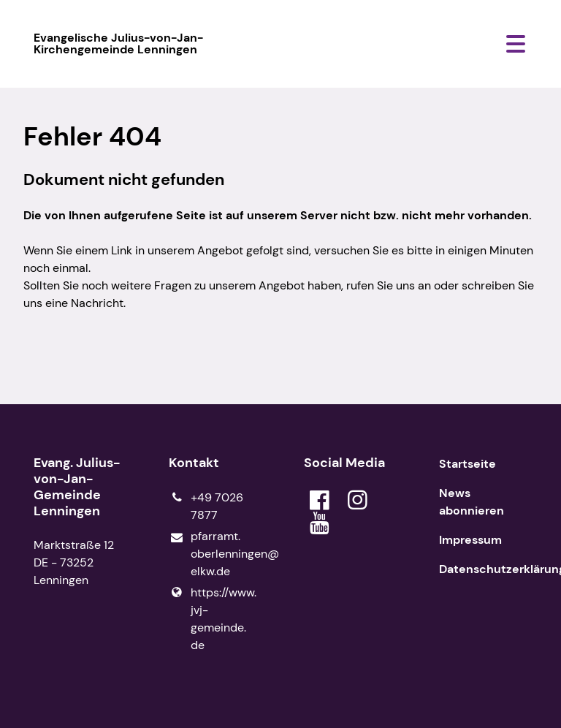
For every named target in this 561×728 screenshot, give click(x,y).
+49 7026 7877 (206, 507)
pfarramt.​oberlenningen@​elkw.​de (213, 554)
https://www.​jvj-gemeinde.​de (213, 619)
